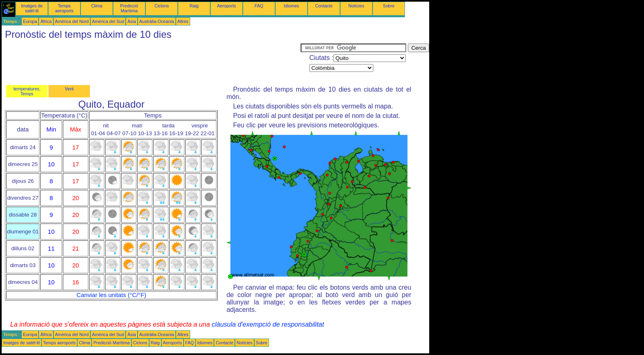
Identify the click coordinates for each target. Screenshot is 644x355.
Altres (183, 21)
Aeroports (226, 6)
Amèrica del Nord (72, 21)
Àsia (132, 21)
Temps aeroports (64, 8)
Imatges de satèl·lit (32, 8)
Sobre (389, 6)
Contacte (324, 6)
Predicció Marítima (129, 8)
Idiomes (291, 6)
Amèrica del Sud (108, 21)
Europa (30, 21)
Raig (194, 6)
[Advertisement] (151, 62)
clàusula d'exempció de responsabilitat (268, 324)
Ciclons (162, 6)
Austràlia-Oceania (157, 21)
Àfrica (46, 21)
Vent (69, 89)
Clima (97, 6)
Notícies (356, 6)
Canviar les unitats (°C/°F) (111, 295)
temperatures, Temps (27, 91)
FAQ (259, 6)
